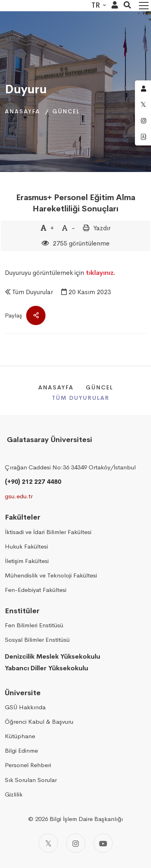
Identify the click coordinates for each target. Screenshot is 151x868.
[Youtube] (103, 843)
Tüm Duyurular (33, 292)
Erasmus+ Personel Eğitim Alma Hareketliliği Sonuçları (76, 203)
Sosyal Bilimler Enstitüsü (37, 640)
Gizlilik (14, 794)
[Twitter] (48, 843)
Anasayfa (23, 111)
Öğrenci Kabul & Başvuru (39, 722)
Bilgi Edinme (21, 750)
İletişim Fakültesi (27, 561)
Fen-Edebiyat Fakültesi (36, 590)
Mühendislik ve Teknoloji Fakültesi (51, 575)
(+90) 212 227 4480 (33, 482)
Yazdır (102, 228)
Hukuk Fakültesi (26, 546)
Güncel (66, 111)
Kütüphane (20, 736)
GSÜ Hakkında (25, 707)
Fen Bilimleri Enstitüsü (34, 625)
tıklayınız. (101, 273)
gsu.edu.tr (19, 496)
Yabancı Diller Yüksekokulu (47, 668)
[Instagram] (76, 843)
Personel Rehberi (28, 765)
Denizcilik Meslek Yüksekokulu (53, 656)
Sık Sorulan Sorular (31, 780)
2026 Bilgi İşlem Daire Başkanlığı (79, 819)
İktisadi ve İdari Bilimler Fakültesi (48, 532)
